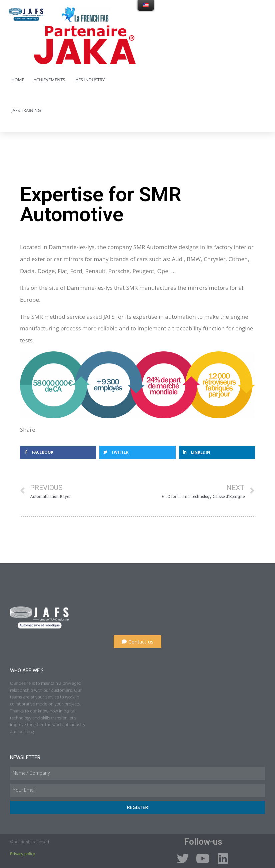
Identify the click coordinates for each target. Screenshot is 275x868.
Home (18, 80)
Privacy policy (22, 854)
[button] (137, 642)
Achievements (49, 80)
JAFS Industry (89, 80)
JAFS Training (26, 110)
